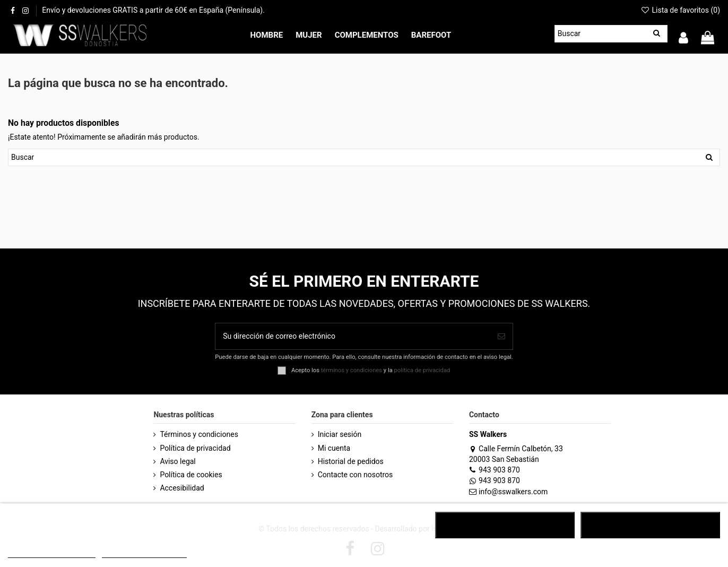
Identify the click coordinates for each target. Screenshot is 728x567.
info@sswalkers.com (508, 492)
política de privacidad (422, 370)
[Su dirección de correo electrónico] (353, 336)
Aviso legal (177, 461)
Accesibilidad (182, 488)
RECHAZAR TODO (505, 525)
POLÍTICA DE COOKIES (52, 553)
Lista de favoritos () (680, 10)
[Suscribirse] (501, 336)
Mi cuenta (334, 448)
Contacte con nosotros (356, 475)
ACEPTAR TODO (650, 525)
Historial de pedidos (351, 461)
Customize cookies (145, 553)
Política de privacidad (195, 448)
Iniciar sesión (340, 434)
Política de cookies (191, 475)
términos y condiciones (352, 370)
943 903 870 (495, 470)
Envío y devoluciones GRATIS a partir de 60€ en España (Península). (153, 10)
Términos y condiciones (199, 434)
